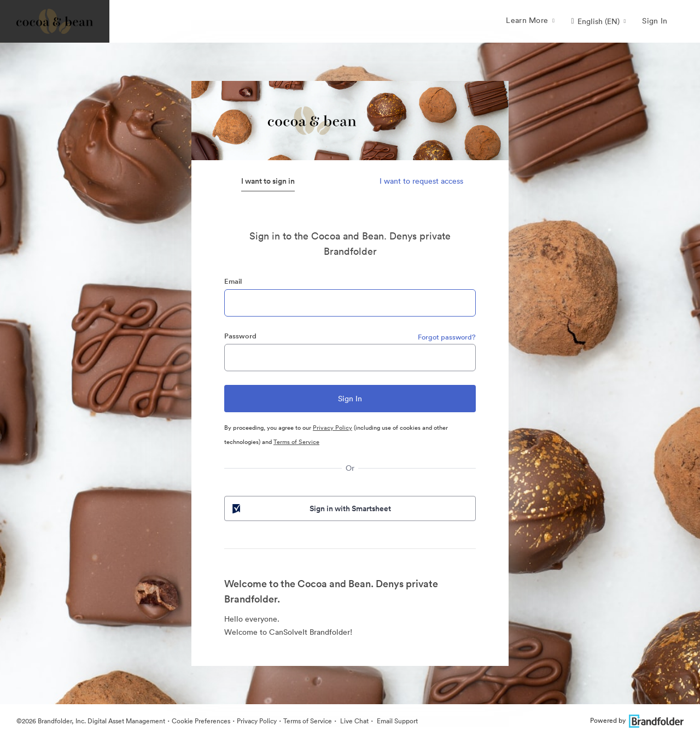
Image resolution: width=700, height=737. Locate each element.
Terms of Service (296, 442)
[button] (598, 21)
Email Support (396, 721)
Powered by (637, 720)
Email (233, 281)
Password (240, 336)
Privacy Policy (332, 428)
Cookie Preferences (201, 721)
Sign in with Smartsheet (311, 508)
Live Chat (354, 721)
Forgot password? (447, 337)
